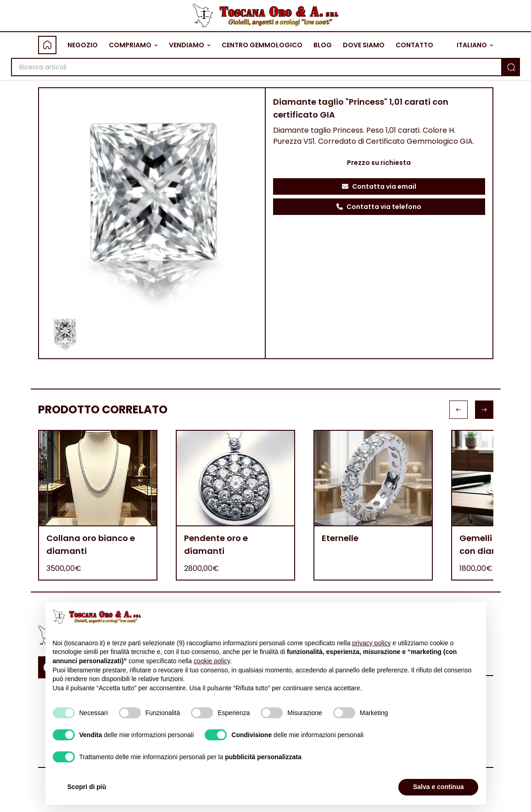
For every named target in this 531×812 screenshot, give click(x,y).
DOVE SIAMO (364, 45)
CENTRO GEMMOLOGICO (262, 45)
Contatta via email (379, 186)
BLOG (323, 45)
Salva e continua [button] (438, 787)
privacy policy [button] (371, 643)
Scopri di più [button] (87, 787)
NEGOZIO (83, 45)
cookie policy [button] (212, 661)
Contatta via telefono (379, 207)
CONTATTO (414, 45)
